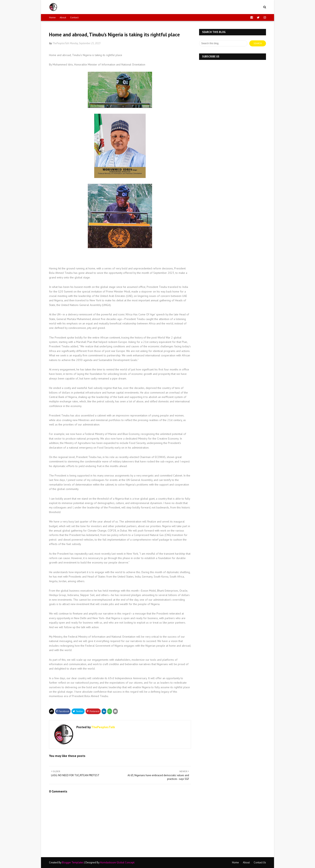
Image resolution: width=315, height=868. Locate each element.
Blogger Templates (73, 862)
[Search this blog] (223, 43)
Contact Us (260, 862)
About (63, 17)
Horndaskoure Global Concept (117, 862)
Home (52, 17)
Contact (74, 17)
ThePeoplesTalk (61, 43)
